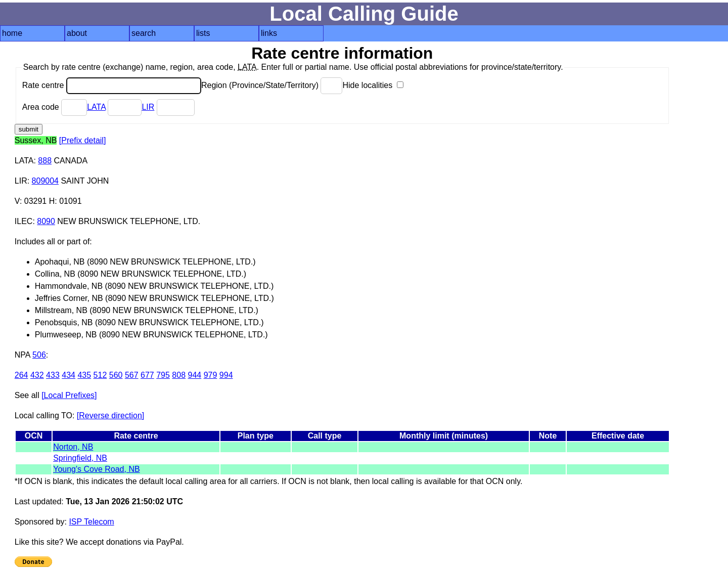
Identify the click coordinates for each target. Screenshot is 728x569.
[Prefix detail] (82, 140)
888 (45, 161)
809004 (45, 181)
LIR (148, 107)
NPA (22, 355)
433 (53, 375)
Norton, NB (73, 447)
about (77, 33)
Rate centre (112, 85)
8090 (46, 221)
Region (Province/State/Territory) (272, 85)
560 (116, 375)
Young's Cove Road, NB (96, 469)
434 (69, 375)
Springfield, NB (80, 458)
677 (147, 375)
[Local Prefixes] (69, 395)
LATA (96, 107)
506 (39, 355)
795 (163, 375)
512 (100, 375)
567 (132, 375)
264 (21, 375)
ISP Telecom (91, 522)
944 (195, 375)
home (12, 33)
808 (179, 375)
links (269, 33)
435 (84, 375)
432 (37, 375)
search (144, 33)
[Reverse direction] (110, 415)
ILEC (24, 221)
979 (211, 375)
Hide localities (373, 85)
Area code (55, 107)
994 (226, 375)
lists (203, 33)
